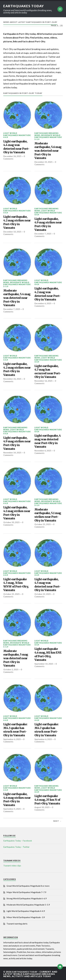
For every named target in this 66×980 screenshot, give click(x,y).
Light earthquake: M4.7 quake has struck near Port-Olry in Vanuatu (46, 729)
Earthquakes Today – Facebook (18, 839)
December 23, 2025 (44, 162)
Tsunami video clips (12, 864)
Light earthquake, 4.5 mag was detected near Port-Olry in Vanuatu (47, 584)
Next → (57, 820)
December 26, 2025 (12, 156)
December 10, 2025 (12, 232)
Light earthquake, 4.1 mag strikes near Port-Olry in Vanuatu (17, 512)
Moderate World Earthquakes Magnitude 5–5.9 (48, 137)
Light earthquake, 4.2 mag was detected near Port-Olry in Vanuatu (47, 294)
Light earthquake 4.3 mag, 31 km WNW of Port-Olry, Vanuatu (16, 584)
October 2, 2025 (11, 669)
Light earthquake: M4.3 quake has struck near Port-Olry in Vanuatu (15, 729)
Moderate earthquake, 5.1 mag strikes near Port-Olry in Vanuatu (48, 514)
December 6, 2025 (43, 303)
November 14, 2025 (12, 452)
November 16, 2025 (44, 380)
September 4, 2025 (12, 808)
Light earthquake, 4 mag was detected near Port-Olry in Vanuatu (48, 441)
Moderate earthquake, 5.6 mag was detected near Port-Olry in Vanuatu (48, 151)
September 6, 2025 (12, 738)
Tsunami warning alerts (17, 922)
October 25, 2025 (43, 524)
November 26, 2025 (12, 378)
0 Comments (45, 235)
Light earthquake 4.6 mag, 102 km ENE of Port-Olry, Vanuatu (48, 654)
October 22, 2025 (43, 593)
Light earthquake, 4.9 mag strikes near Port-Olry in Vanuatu (48, 224)
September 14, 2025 (44, 663)
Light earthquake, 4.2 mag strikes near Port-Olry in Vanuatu (17, 222)
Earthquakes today (24, 6)
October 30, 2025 (12, 522)
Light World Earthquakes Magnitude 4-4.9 (17, 135)
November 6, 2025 (43, 450)
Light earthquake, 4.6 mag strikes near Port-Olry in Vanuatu (17, 798)
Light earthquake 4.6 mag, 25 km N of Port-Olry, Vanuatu (47, 799)
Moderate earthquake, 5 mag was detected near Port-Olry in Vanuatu (16, 657)
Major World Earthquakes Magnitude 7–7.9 (26, 891)
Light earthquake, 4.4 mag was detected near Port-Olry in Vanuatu (16, 147)
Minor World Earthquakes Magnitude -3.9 (26, 916)
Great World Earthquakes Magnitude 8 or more (28, 885)
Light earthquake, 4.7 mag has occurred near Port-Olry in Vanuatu (48, 371)
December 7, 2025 (43, 233)
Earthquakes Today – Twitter (16, 845)
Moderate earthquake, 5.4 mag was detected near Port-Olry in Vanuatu (17, 298)
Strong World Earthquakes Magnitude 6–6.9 (27, 897)
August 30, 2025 (42, 806)
